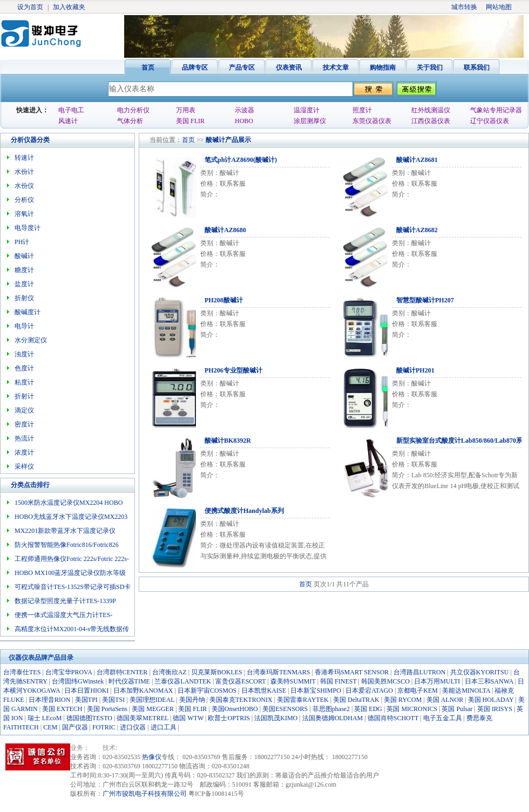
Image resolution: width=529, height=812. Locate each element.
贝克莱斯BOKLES (217, 672)
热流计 (24, 438)
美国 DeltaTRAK (356, 700)
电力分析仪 (133, 110)
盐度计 (24, 284)
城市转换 (464, 7)
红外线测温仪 (431, 110)
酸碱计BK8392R (228, 441)
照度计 (362, 110)
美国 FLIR (190, 121)
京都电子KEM (418, 691)
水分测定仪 (31, 340)
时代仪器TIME (129, 681)
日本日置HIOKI (86, 691)
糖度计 (24, 270)
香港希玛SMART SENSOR (352, 672)
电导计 (24, 326)
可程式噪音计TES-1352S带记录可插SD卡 (73, 587)
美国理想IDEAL (152, 700)
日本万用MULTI (437, 681)
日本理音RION (49, 700)
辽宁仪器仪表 (490, 121)
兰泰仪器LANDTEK (183, 681)
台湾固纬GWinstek (78, 681)
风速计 (68, 121)
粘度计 (24, 382)
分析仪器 (24, 140)
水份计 (24, 172)
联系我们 (477, 67)
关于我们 (430, 67)
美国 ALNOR (445, 700)
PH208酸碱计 (224, 300)
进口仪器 (133, 727)
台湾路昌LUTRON (420, 672)
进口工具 (164, 727)
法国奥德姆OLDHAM (333, 718)
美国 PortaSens (107, 709)
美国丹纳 (192, 700)
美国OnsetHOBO (235, 709)
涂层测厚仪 (310, 121)
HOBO (244, 121)
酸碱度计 (28, 312)
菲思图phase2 (331, 709)
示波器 (245, 110)
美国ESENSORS (285, 709)
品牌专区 (195, 67)
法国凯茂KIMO (276, 718)
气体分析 (130, 121)
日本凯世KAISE (264, 691)
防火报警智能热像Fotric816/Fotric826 (67, 545)
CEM (50, 727)
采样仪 (24, 466)
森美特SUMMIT (293, 681)
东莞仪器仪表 (372, 121)
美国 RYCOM (403, 700)
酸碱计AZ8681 (417, 160)
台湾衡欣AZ (169, 672)
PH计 (22, 242)
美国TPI (86, 700)
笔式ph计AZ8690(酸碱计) (241, 160)
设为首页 (30, 7)
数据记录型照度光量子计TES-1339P (65, 601)
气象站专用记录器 (496, 110)
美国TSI (113, 700)
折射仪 (24, 298)
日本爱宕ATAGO (369, 691)
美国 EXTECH (62, 709)
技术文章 (336, 67)
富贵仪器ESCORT (240, 681)
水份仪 (24, 186)
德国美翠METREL (143, 718)
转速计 (24, 158)
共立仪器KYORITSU (480, 672)
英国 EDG (368, 709)
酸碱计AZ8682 (417, 230)
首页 (148, 67)
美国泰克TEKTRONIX (241, 700)
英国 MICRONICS (412, 709)
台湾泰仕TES (22, 672)
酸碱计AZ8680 (225, 230)
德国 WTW (188, 718)
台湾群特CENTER (122, 672)
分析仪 (24, 200)
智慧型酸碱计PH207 (425, 300)
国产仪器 (75, 727)
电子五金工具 (443, 718)
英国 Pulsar (457, 709)
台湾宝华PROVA (69, 672)
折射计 (24, 396)
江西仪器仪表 (431, 121)
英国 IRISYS (495, 709)
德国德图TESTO (89, 718)
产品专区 (242, 67)
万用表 (186, 110)
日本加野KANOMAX (143, 691)
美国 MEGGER (153, 709)
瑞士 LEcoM (45, 718)
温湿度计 (307, 110)
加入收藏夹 (69, 7)
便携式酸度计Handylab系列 (244, 511)
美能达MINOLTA (466, 691)
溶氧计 (24, 214)
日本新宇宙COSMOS (207, 691)
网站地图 (499, 7)
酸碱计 (215, 140)
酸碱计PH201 (415, 370)
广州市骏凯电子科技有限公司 (145, 794)
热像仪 (152, 757)
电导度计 (28, 228)
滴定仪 (24, 410)
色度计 (24, 368)
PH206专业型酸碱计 (233, 370)
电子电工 (71, 110)
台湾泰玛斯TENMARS (278, 672)
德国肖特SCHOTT (393, 718)
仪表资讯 (289, 67)
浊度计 (24, 354)
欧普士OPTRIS (229, 718)
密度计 (24, 424)
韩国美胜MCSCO (385, 681)
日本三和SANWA (489, 681)
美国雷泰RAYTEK (303, 700)
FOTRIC (104, 727)
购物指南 (383, 67)
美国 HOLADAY (491, 700)
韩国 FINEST (338, 681)
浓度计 (24, 452)
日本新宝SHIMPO (316, 691)
